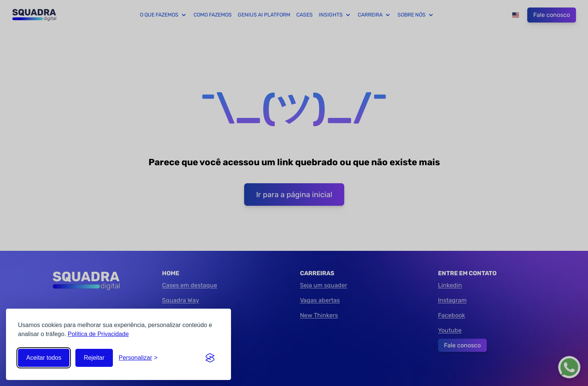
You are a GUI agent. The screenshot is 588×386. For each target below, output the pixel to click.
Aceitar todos (44, 358)
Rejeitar (94, 358)
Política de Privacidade (98, 334)
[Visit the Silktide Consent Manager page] (210, 358)
